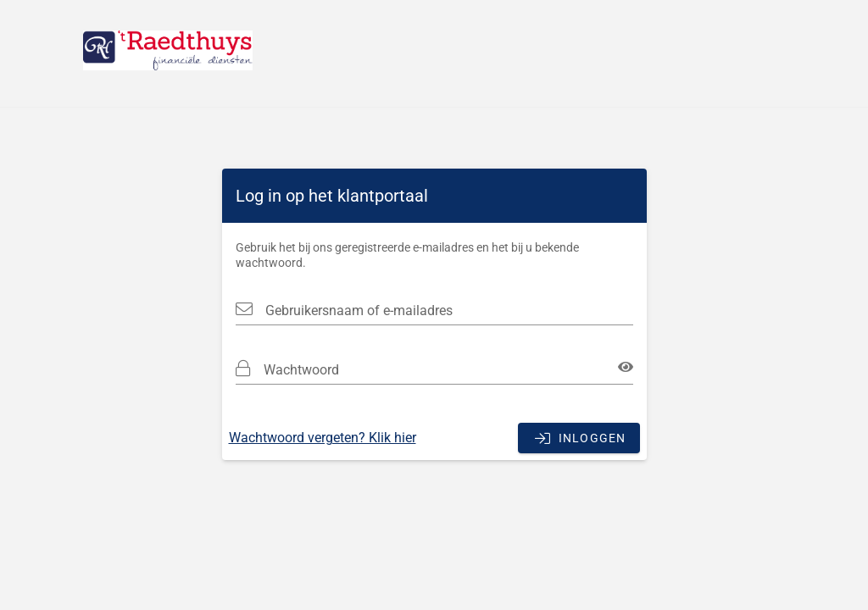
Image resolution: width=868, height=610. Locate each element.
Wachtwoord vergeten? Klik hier (323, 438)
